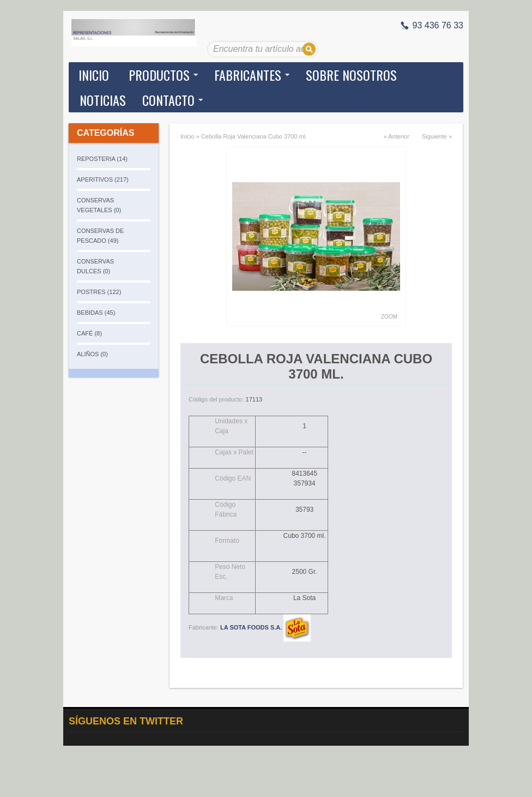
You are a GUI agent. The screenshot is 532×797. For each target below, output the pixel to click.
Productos (159, 75)
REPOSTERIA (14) (102, 159)
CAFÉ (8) (89, 333)
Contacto (168, 100)
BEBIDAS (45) (96, 313)
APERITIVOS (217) (103, 179)
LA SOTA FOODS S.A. (265, 627)
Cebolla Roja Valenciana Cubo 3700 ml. (254, 136)
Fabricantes (248, 75)
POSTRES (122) (99, 292)
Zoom (389, 317)
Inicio (94, 75)
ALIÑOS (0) (92, 354)
